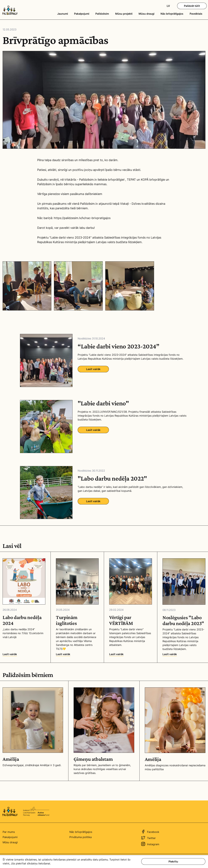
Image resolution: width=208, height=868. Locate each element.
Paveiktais (196, 14)
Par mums (9, 832)
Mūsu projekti (124, 14)
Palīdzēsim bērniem (28, 675)
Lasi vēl (12, 546)
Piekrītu (173, 861)
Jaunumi (63, 14)
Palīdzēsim (102, 14)
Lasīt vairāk (93, 369)
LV (168, 6)
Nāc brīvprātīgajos (172, 14)
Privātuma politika (81, 837)
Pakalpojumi (82, 14)
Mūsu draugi (146, 14)
